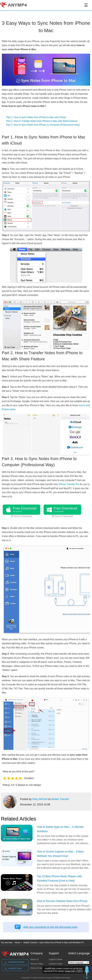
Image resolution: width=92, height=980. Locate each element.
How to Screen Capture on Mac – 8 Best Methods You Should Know (60, 854)
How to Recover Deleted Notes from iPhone (62, 901)
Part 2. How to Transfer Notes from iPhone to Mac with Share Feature (42, 121)
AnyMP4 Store (13, 969)
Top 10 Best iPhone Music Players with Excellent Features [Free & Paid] (59, 879)
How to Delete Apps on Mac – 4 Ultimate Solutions (60, 829)
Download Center (14, 962)
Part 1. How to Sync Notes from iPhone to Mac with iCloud (36, 117)
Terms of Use (36, 968)
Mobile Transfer (60, 799)
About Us (35, 959)
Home (17, 942)
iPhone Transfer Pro (69, 484)
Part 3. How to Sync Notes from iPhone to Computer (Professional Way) (43, 125)
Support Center (56, 959)
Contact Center (56, 964)
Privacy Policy (37, 964)
